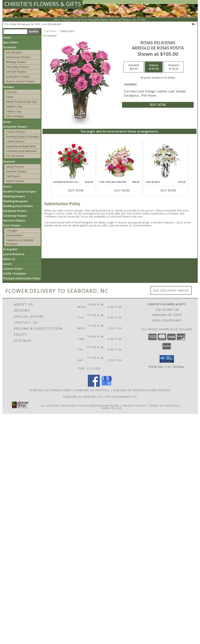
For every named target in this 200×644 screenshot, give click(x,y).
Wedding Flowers (14, 196)
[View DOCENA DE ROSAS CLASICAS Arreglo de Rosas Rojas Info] (73, 161)
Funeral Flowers (16, 132)
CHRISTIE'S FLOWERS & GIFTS (43, 4)
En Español (10, 249)
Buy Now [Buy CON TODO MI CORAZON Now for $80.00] (122, 190)
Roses (7, 122)
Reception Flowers (15, 211)
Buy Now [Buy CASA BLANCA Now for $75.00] (168, 190)
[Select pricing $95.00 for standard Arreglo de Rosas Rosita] (134, 67)
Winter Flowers (15, 181)
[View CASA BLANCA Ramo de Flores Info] (165, 161)
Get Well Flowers (16, 72)
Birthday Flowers (16, 62)
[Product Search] (15, 32)
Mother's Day (14, 106)
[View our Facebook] (94, 386)
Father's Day (14, 111)
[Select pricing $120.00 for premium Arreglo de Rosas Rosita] (174, 67)
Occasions (10, 47)
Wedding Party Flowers (18, 206)
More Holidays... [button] (16, 116)
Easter (10, 97)
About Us (9, 259)
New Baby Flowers (17, 67)
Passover (12, 92)
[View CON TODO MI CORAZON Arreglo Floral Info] (119, 161)
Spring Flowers (15, 166)
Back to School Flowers (20, 81)
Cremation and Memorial (21, 151)
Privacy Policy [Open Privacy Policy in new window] (134, 406)
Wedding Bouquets (15, 201)
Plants (7, 187)
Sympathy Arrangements (21, 146)
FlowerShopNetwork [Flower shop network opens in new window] (102, 406)
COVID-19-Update (15, 273)
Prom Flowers (12, 225)
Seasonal (9, 161)
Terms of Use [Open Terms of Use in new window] (111, 408)
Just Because (14, 52)
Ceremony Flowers (15, 216)
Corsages (12, 230)
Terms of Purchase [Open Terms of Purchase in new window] (164, 406)
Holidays (9, 87)
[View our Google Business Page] (106, 386)
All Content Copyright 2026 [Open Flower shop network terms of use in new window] (63, 406)
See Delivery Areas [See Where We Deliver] (171, 290)
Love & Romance (14, 254)
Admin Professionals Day (21, 102)
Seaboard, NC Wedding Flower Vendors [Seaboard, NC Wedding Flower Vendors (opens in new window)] (142, 390)
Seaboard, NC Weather (79, 397)
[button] (167, 359)
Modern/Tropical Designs (19, 191)
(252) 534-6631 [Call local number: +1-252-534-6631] (54, 24)
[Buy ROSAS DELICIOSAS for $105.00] (158, 105)
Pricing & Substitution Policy (22, 278)
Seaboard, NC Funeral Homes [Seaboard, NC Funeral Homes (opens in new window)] (51, 390)
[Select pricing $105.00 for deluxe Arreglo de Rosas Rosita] (154, 67)
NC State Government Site (118, 397)
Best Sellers (11, 42)
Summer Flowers (16, 171)
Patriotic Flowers (14, 221)
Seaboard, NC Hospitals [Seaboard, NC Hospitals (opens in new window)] (92, 390)
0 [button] (194, 24)
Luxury (8, 264)
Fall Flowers (13, 176)
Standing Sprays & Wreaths (23, 136)
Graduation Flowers (18, 76)
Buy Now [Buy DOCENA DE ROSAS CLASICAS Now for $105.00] (76, 190)
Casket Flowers (15, 141)
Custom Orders (13, 269)
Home (7, 38)
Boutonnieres (14, 235)
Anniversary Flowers (18, 57)
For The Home (15, 156)
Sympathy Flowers (15, 127)
